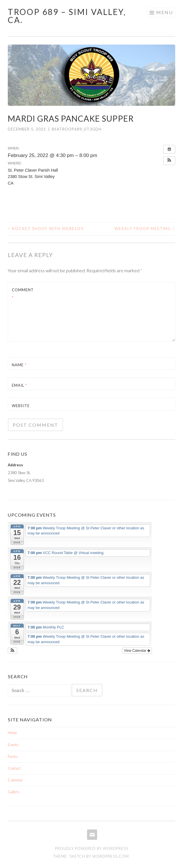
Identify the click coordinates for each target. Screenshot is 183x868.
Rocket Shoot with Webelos (46, 229)
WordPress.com (111, 856)
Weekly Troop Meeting (145, 229)
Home (12, 733)
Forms (13, 756)
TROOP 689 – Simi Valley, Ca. (67, 16)
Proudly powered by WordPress (92, 848)
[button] (169, 161)
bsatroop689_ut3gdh (77, 129)
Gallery (14, 792)
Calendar (15, 780)
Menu (165, 12)
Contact (14, 768)
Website (21, 406)
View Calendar (137, 651)
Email (19, 385)
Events (13, 745)
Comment (23, 294)
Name (19, 365)
